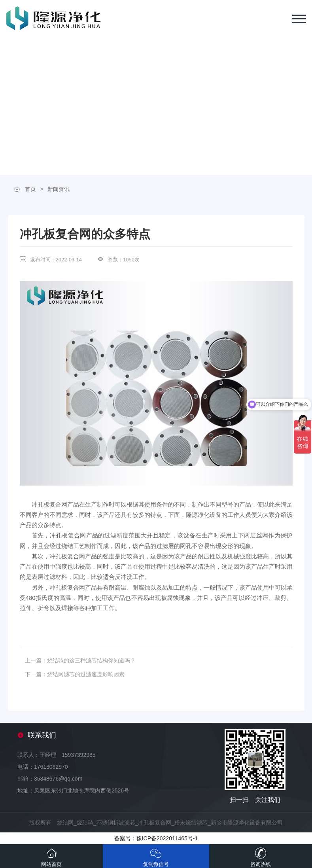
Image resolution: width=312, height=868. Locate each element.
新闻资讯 (59, 189)
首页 (30, 189)
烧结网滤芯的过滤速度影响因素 (86, 674)
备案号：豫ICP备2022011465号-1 (156, 838)
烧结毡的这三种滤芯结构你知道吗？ (91, 660)
